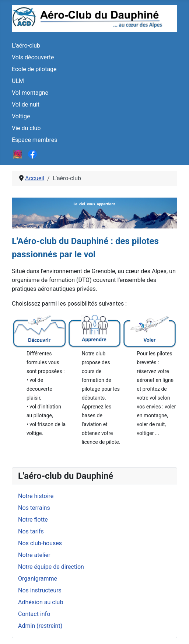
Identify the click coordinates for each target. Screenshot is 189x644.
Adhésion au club (41, 602)
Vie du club (26, 128)
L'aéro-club (26, 46)
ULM (18, 81)
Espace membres (34, 140)
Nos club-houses (40, 543)
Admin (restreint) (40, 626)
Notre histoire (36, 496)
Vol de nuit (26, 105)
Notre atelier (34, 555)
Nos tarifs (31, 531)
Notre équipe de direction (51, 567)
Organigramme (38, 579)
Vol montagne (30, 93)
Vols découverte (33, 57)
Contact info (34, 614)
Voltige (21, 116)
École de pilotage (34, 69)
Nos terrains (34, 508)
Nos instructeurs (40, 590)
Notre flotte (33, 520)
